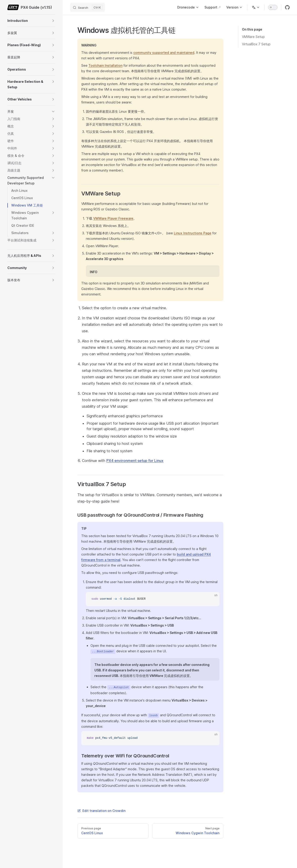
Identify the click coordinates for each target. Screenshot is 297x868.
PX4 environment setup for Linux (135, 461)
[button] (53, 21)
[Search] (87, 7)
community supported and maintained (164, 53)
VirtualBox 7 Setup (256, 44)
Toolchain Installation (105, 65)
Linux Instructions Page (193, 233)
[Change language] (256, 7)
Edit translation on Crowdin (101, 811)
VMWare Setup (253, 37)
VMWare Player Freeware (113, 218)
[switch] (273, 7)
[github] (287, 7)
